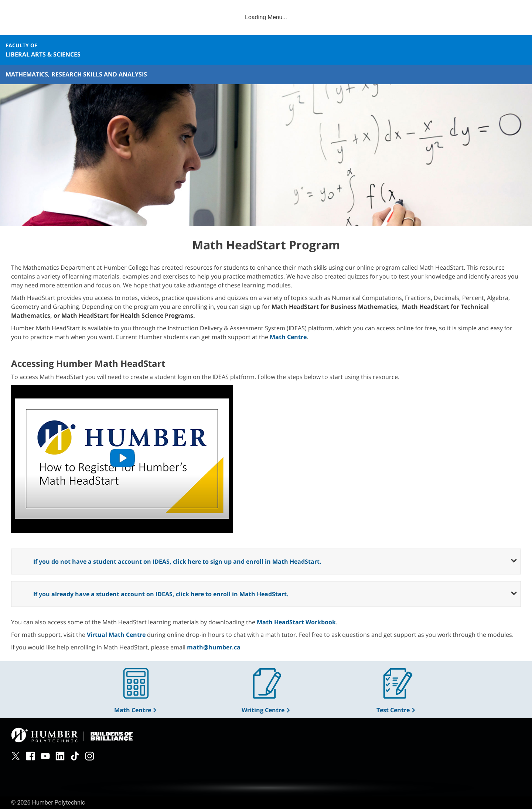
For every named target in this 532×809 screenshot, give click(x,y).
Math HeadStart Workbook (296, 622)
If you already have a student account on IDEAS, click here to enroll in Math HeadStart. (161, 594)
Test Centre (396, 710)
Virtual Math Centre (116, 635)
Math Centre (136, 710)
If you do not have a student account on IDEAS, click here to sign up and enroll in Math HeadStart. (177, 561)
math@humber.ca (214, 647)
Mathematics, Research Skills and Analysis (76, 74)
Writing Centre (266, 710)
